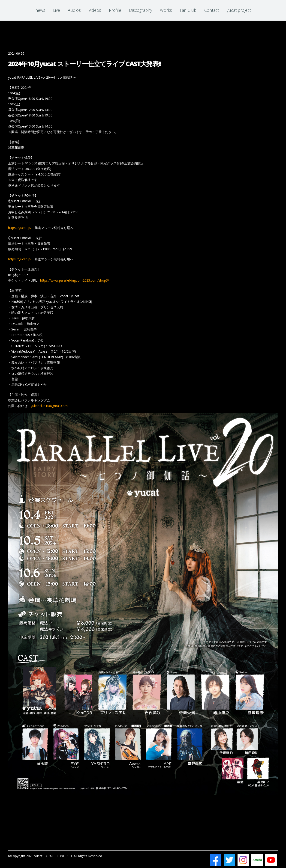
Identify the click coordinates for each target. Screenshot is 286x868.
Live (57, 10)
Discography (141, 10)
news (40, 10)
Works (166, 10)
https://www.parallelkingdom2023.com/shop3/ (75, 280)
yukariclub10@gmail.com (49, 406)
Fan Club (188, 10)
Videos (95, 10)
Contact (212, 10)
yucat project (239, 10)
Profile (115, 10)
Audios (74, 10)
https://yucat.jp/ (20, 228)
